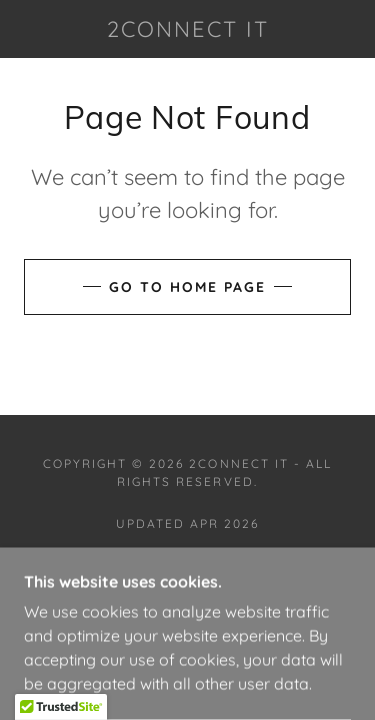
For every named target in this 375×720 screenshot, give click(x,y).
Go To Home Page (187, 287)
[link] (188, 29)
